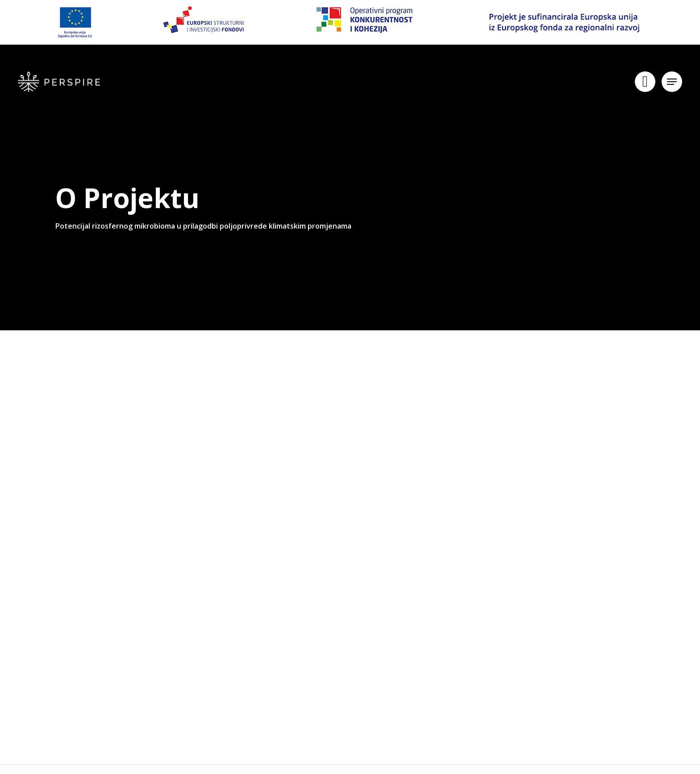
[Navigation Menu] (672, 83)
